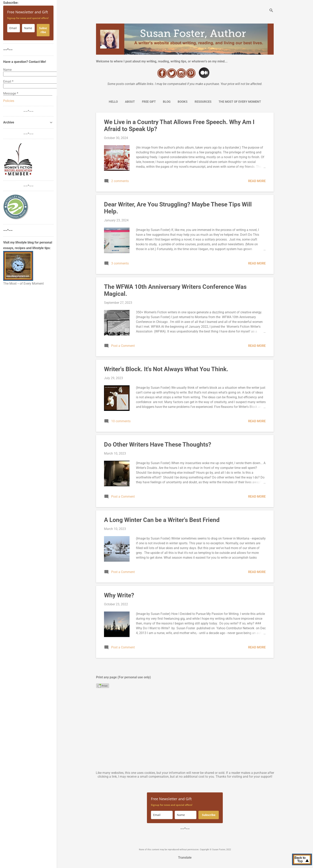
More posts (185, 666)
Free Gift (149, 102)
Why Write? (119, 595)
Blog (167, 102)
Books (183, 102)
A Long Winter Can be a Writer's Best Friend (162, 520)
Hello (113, 102)
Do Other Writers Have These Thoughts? (158, 444)
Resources (203, 102)
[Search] (271, 11)
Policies (9, 101)
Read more (257, 181)
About (130, 102)
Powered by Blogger (185, 841)
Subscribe (209, 815)
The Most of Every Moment (240, 102)
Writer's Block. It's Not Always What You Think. (166, 369)
